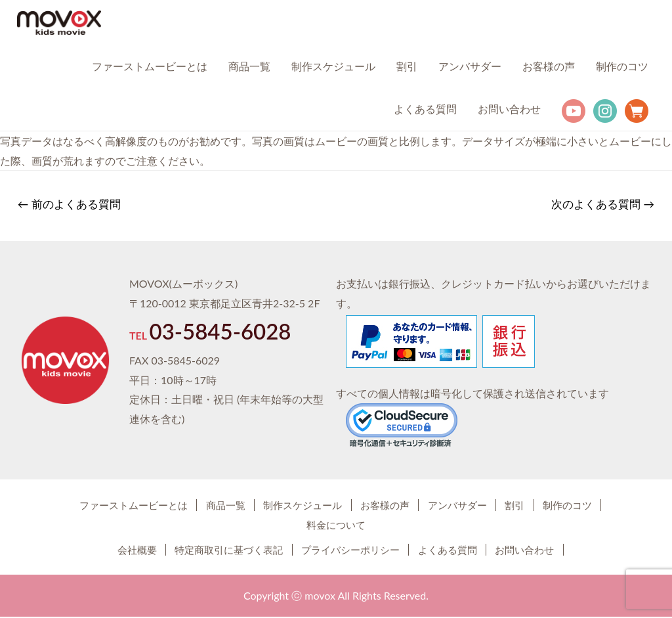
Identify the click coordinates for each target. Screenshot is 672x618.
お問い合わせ (509, 109)
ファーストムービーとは (150, 67)
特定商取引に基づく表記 (215, 551)
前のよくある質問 (70, 205)
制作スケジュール (333, 67)
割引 (407, 67)
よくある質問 (425, 109)
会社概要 (109, 551)
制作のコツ (622, 67)
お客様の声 (549, 67)
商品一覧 (249, 67)
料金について (376, 526)
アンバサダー (470, 67)
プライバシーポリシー (352, 551)
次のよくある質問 (602, 205)
